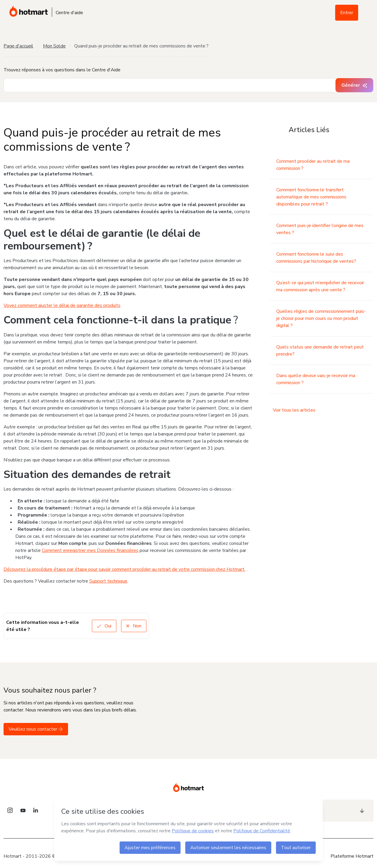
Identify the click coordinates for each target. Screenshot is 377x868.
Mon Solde (54, 46)
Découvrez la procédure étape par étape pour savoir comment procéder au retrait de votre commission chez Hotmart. (124, 569)
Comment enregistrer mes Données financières (90, 550)
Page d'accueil (18, 46)
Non (134, 626)
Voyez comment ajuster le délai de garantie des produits (62, 305)
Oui (104, 626)
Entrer (347, 13)
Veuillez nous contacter (36, 729)
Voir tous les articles (294, 410)
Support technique (108, 581)
